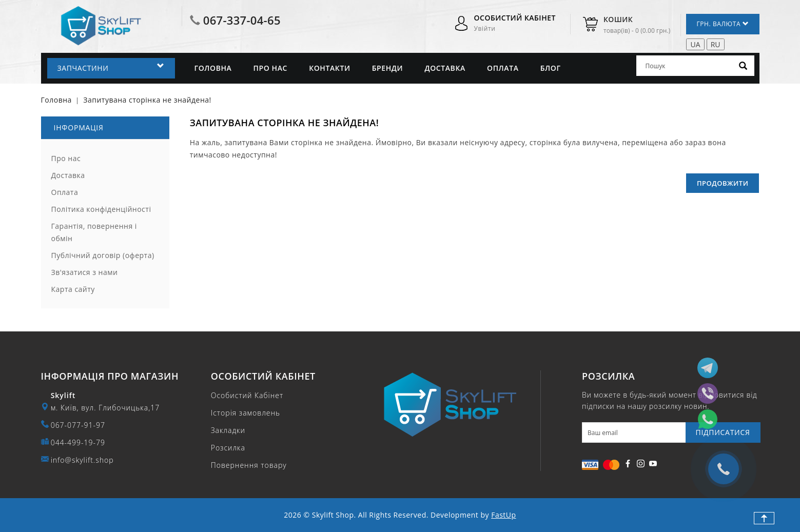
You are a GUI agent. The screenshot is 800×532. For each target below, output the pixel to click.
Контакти (329, 68)
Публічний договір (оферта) (103, 255)
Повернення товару (249, 465)
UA (695, 44)
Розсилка (228, 448)
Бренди (388, 68)
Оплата (503, 68)
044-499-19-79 (78, 442)
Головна (213, 68)
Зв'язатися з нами (85, 272)
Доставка (445, 68)
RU (716, 44)
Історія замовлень (246, 413)
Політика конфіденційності (101, 209)
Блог (551, 68)
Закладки (228, 430)
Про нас (270, 68)
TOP (764, 518)
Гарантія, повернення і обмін (94, 232)
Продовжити (723, 183)
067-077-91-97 (78, 425)
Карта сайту (73, 289)
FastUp (503, 515)
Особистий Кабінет (247, 395)
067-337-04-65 (242, 20)
